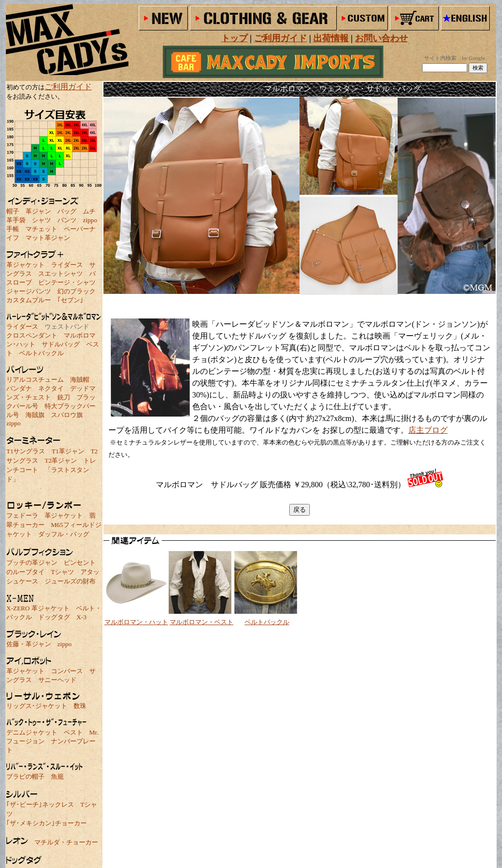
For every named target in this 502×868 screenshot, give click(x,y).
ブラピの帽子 (25, 776)
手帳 (13, 229)
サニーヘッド (57, 680)
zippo (90, 220)
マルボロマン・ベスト (201, 622)
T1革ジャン (68, 451)
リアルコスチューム (35, 380)
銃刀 (64, 397)
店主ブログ (428, 430)
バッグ (67, 211)
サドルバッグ (61, 344)
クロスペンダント (32, 335)
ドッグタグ (54, 617)
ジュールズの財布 (70, 581)
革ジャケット (25, 265)
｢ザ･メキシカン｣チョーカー (47, 823)
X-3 (81, 617)
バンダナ (19, 388)
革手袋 (16, 220)
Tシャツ (63, 572)
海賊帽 (80, 380)
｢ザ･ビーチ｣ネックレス (40, 804)
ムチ (89, 211)
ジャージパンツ (29, 291)
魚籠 (57, 776)
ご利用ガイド (68, 87)
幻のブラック (76, 291)
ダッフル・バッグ (64, 534)
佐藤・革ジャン (29, 644)
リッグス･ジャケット (37, 706)
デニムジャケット (32, 732)
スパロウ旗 (67, 415)
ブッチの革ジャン (32, 563)
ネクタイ (51, 388)
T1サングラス (26, 451)
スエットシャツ (61, 274)
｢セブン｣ (70, 300)
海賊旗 (35, 415)
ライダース (67, 265)
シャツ (41, 220)
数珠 (80, 706)
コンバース (67, 671)
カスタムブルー (29, 300)
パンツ (67, 220)
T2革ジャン (61, 460)
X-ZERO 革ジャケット (38, 608)
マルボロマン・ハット (136, 622)
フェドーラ (22, 515)
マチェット (41, 229)
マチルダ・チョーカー (66, 842)
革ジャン (38, 211)
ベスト (73, 732)
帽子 (13, 211)
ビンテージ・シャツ (67, 282)
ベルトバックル (41, 353)
